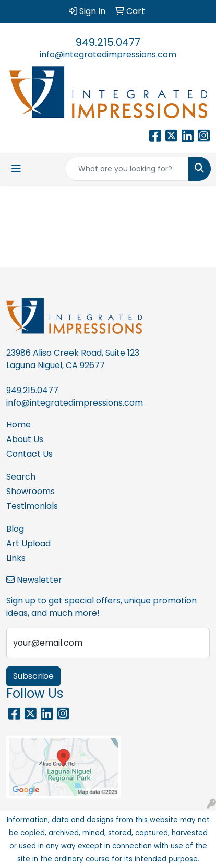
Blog (15, 529)
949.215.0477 (108, 42)
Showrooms (31, 491)
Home (19, 425)
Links (16, 558)
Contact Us (29, 454)
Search (21, 477)
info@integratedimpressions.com (108, 54)
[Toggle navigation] (16, 169)
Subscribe (33, 676)
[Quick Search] (127, 169)
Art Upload (28, 543)
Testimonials (32, 506)
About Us (25, 439)
